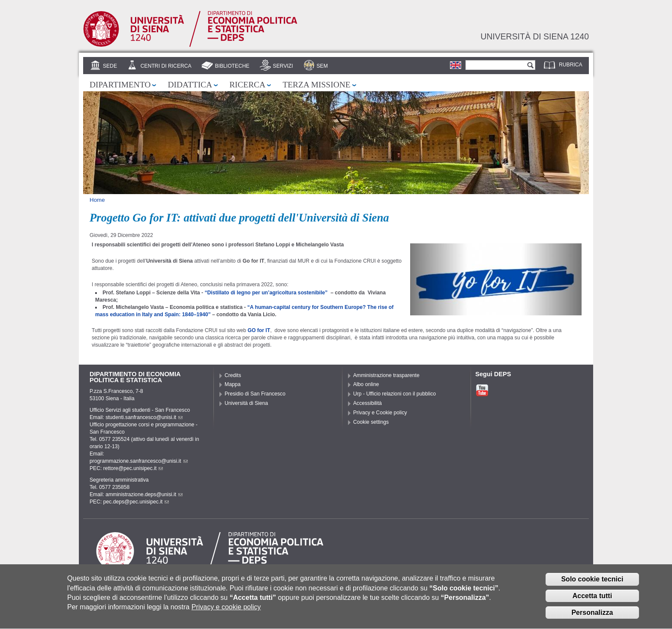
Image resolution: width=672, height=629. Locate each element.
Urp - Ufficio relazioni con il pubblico (394, 394)
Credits (233, 375)
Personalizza (592, 619)
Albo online (366, 384)
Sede (110, 66)
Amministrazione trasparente (386, 375)
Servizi (283, 66)
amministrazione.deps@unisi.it (144, 494)
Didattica (190, 85)
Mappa (232, 384)
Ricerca (247, 85)
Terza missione (316, 85)
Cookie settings (371, 422)
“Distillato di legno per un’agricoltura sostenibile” (267, 293)
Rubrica (571, 65)
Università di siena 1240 (535, 36)
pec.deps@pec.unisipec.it (136, 502)
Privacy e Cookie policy (380, 413)
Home (97, 200)
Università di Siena (246, 403)
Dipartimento (120, 85)
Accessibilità (367, 403)
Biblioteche (232, 66)
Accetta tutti (592, 602)
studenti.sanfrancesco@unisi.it (144, 417)
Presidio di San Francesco (255, 394)
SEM (322, 66)
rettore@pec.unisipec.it (133, 468)
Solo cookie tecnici (592, 586)
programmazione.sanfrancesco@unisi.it (139, 461)
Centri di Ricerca (166, 66)
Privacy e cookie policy (226, 613)
